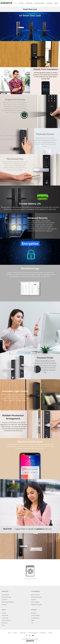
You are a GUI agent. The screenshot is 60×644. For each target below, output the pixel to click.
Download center (35, 618)
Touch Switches (6, 595)
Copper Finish (19, 529)
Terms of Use (5, 618)
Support (56, 3)
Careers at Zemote (6, 620)
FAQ (32, 623)
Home (16, 3)
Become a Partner (35, 595)
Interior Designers (35, 602)
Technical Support (35, 615)
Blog (3, 625)
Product (15, 633)
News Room (5, 623)
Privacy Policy (5, 615)
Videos (33, 620)
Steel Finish (7, 529)
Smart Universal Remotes (8, 602)
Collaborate (49, 3)
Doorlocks (4, 604)
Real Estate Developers (37, 597)
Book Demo (34, 613)
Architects (34, 600)
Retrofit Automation (7, 597)
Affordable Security (42, 529)
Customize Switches (39, 3)
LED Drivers (5, 600)
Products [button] (22, 3)
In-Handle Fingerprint (31, 529)
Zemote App (29, 3)
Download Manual (30, 578)
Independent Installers (36, 604)
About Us (4, 613)
